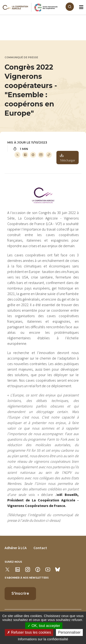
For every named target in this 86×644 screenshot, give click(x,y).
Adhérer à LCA (16, 548)
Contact (40, 548)
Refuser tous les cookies (29, 632)
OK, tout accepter (44, 626)
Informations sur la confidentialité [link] (43, 639)
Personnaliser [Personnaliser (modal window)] (69, 632)
